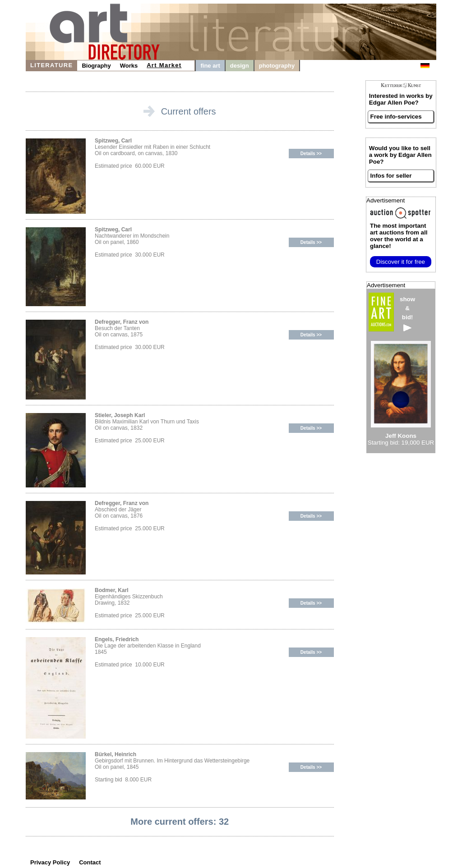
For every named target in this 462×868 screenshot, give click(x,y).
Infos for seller (391, 176)
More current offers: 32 (180, 822)
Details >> (311, 154)
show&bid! (407, 314)
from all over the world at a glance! (399, 236)
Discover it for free (401, 262)
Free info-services (396, 117)
